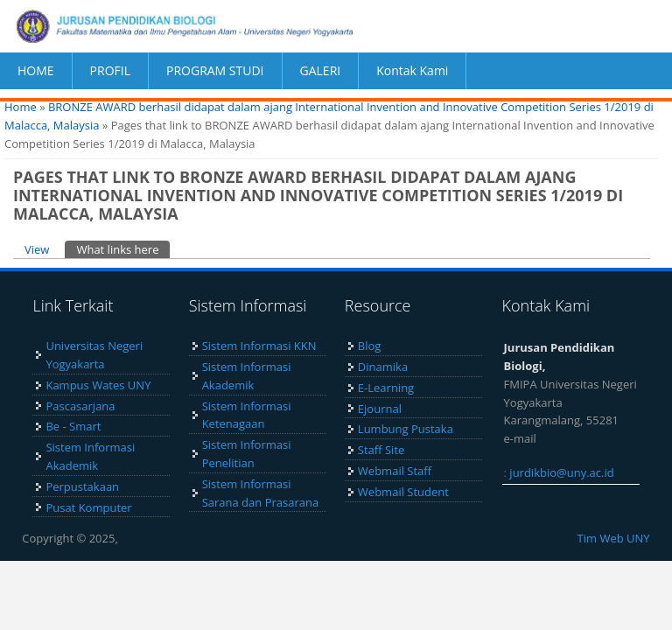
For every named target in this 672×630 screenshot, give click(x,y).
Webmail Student (403, 492)
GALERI (321, 70)
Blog (370, 346)
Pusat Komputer (88, 507)
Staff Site (381, 450)
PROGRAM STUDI (215, 70)
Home (21, 107)
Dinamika (383, 367)
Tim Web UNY (614, 538)
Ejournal (380, 409)
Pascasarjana (80, 406)
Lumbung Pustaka (406, 429)
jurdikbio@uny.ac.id (561, 472)
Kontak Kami (412, 70)
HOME (36, 70)
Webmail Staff (395, 471)
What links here (123, 249)
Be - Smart (73, 426)
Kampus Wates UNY (98, 385)
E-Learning (386, 388)
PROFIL (110, 70)
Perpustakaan (82, 486)
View (37, 249)
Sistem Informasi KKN (259, 346)
